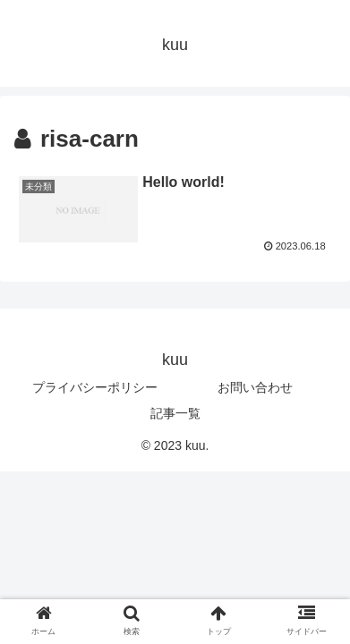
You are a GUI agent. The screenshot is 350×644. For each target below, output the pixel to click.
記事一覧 (175, 413)
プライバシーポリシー (95, 387)
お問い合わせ (255, 387)
